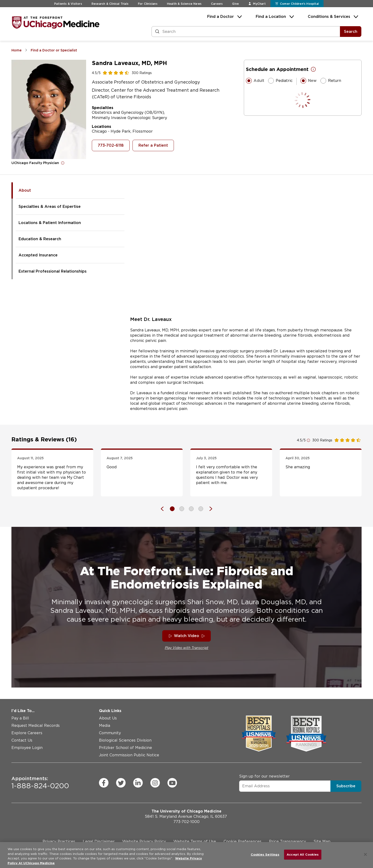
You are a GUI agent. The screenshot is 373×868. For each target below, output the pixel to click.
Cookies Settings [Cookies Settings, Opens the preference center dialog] (265, 855)
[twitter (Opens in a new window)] (121, 783)
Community (110, 733)
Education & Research (40, 239)
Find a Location (271, 17)
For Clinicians (148, 4)
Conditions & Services (329, 17)
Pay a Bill (20, 718)
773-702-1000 (186, 822)
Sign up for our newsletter (264, 776)
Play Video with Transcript (187, 648)
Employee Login (27, 748)
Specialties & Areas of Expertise (50, 207)
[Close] (365, 854)
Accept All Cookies (303, 855)
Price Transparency (287, 841)
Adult (255, 81)
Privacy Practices (59, 841)
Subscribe (346, 786)
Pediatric (280, 81)
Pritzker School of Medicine (125, 748)
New (309, 81)
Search (351, 32)
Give (236, 4)
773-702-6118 (111, 145)
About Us (108, 718)
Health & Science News (184, 4)
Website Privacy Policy (144, 841)
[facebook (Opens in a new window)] (104, 783)
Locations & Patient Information (50, 223)
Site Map (322, 841)
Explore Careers (27, 733)
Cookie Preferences (243, 841)
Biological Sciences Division (125, 740)
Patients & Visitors (68, 4)
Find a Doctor (221, 17)
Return (331, 81)
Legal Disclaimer (99, 841)
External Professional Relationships (53, 271)
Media (105, 726)
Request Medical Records (36, 726)
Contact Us (22, 740)
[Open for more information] (63, 163)
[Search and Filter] (246, 32)
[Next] (208, 509)
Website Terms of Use (195, 841)
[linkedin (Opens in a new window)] (138, 783)
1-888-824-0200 (40, 783)
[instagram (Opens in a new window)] (155, 783)
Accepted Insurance (38, 255)
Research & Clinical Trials (110, 4)
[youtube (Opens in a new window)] (172, 783)
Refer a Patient (153, 145)
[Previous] (165, 509)
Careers (217, 4)
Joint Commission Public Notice (129, 755)
